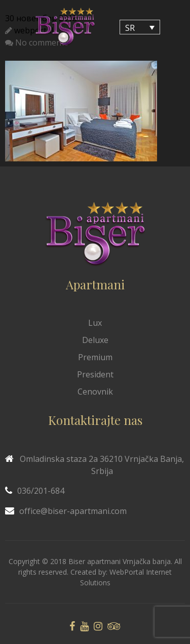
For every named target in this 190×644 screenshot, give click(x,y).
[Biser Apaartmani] (65, 27)
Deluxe (95, 340)
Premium (95, 357)
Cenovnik (95, 392)
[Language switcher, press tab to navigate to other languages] (140, 27)
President (95, 374)
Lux (95, 323)
